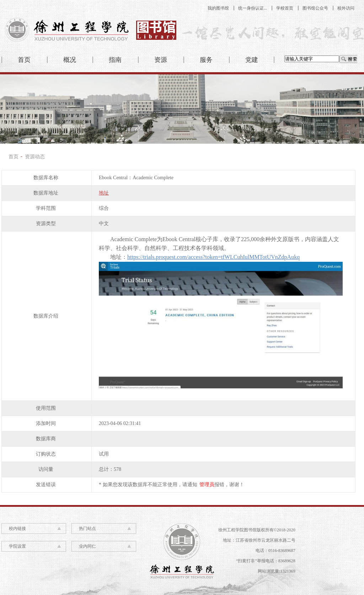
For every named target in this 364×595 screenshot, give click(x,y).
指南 (115, 60)
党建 (252, 60)
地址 (104, 193)
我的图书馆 (218, 8)
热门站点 (87, 528)
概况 (70, 60)
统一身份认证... (253, 8)
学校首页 (285, 8)
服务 (206, 60)
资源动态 (35, 157)
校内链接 (17, 528)
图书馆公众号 (315, 8)
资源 (161, 60)
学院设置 (17, 546)
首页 (24, 60)
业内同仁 (87, 546)
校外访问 (346, 8)
